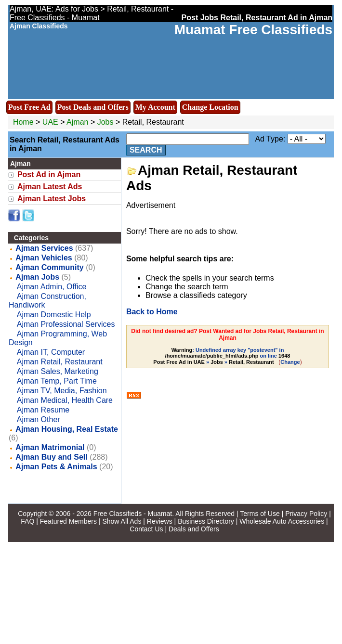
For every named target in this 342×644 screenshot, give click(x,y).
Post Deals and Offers (93, 107)
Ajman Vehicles (44, 258)
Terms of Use (260, 514)
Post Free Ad (29, 107)
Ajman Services (44, 248)
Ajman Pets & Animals (56, 467)
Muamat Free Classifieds (253, 30)
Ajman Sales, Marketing (58, 371)
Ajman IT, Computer (51, 352)
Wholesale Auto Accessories (282, 521)
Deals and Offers (194, 529)
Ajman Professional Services (66, 324)
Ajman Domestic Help (54, 315)
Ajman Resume (43, 410)
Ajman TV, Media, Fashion (62, 391)
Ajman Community (49, 267)
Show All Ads (122, 521)
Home (23, 122)
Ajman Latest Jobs (52, 199)
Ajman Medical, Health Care (65, 400)
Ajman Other (39, 419)
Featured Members (68, 521)
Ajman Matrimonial (50, 447)
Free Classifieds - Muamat (133, 514)
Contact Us (146, 529)
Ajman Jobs (37, 277)
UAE (50, 122)
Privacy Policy (306, 514)
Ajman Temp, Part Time (57, 381)
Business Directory (206, 521)
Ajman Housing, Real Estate (67, 429)
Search (146, 150)
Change (290, 362)
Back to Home (152, 312)
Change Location (210, 107)
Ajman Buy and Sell (51, 457)
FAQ (27, 521)
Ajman (79, 122)
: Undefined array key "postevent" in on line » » (222, 356)
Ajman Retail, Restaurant (60, 362)
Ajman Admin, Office (52, 287)
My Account (155, 107)
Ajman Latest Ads (50, 187)
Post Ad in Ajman (49, 174)
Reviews (160, 521)
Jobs (105, 122)
